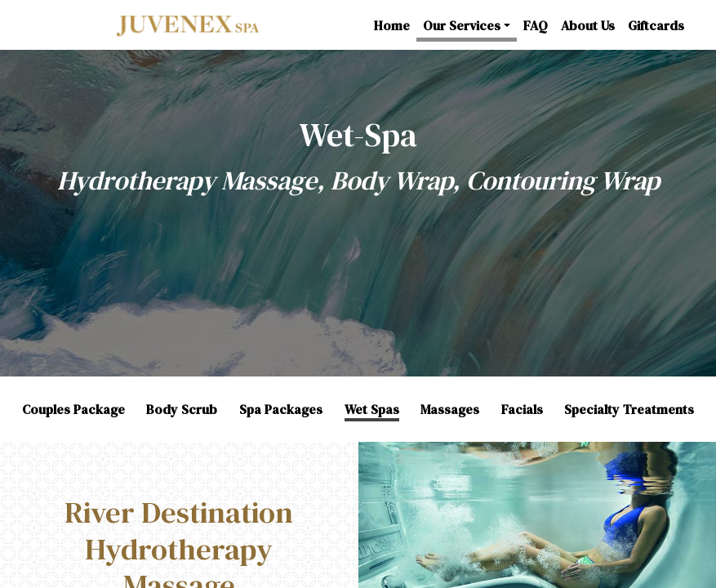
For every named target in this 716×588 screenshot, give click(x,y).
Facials (522, 409)
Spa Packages (281, 409)
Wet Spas (372, 409)
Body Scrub (182, 409)
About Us (588, 25)
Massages (450, 409)
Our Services (462, 25)
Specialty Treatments (629, 409)
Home (392, 25)
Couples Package (73, 409)
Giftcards (656, 25)
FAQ (536, 25)
